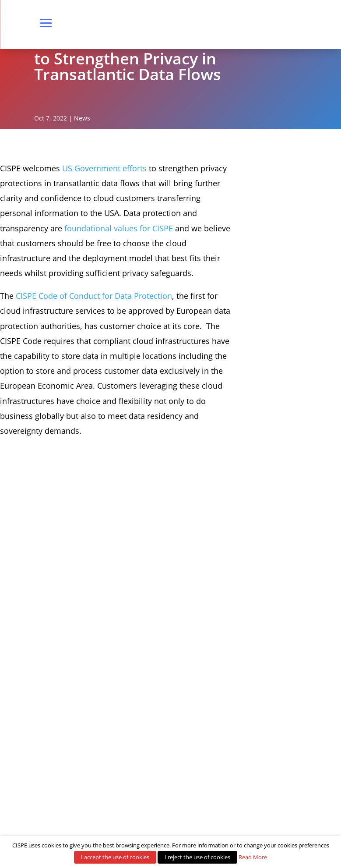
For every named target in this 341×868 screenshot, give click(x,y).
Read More (253, 857)
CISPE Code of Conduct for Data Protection (94, 296)
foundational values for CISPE (119, 228)
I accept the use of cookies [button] (115, 857)
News (82, 118)
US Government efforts (104, 168)
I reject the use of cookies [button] (197, 857)
